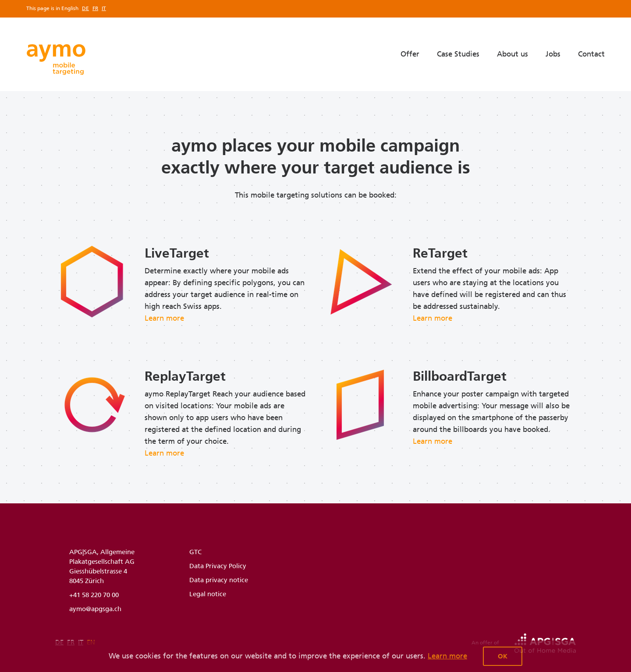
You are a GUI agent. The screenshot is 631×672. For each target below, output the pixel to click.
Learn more (447, 656)
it (104, 8)
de (85, 8)
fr (95, 8)
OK (503, 656)
